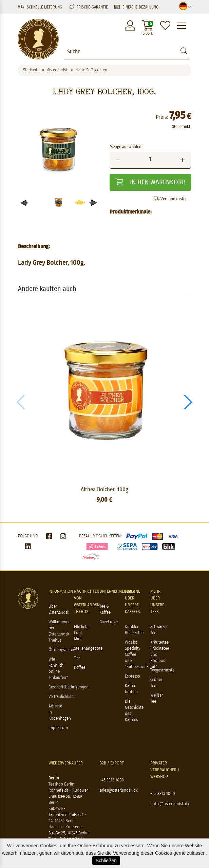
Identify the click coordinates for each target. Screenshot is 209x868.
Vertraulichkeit (61, 697)
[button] (93, 203)
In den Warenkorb (150, 182)
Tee (77, 658)
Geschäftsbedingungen (69, 687)
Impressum (58, 728)
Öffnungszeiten (62, 650)
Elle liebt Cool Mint (81, 633)
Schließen (106, 861)
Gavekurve (109, 622)
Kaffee (80, 668)
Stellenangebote (88, 649)
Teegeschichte (162, 670)
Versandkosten (171, 199)
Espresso (132, 676)
